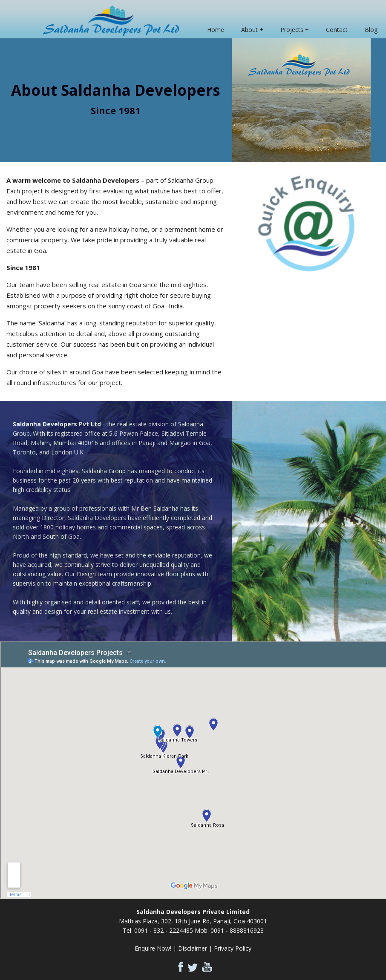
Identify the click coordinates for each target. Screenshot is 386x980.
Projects (292, 30)
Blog (371, 30)
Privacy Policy (233, 948)
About (249, 30)
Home (216, 30)
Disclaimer (193, 948)
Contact (337, 30)
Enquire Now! (153, 948)
